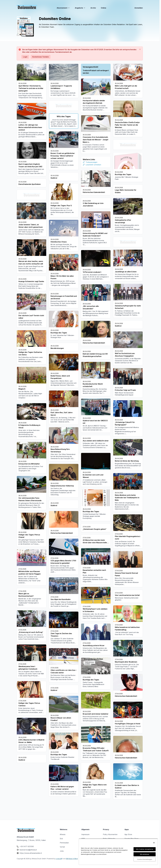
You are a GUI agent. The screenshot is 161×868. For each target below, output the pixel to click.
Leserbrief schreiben (93, 165)
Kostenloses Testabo (41, 57)
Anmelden (139, 8)
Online (104, 8)
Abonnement (63, 8)
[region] (118, 852)
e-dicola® (59, 859)
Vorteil (62, 847)
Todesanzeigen (91, 162)
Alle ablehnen (145, 854)
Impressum (85, 834)
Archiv (93, 8)
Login (25, 57)
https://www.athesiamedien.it (31, 853)
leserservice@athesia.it (28, 850)
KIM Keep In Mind (72, 859)
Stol (61, 839)
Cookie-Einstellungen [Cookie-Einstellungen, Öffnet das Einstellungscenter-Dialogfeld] (145, 859)
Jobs (62, 851)
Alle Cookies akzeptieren (145, 849)
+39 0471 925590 (27, 846)
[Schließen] (154, 843)
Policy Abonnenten (110, 834)
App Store (128, 834)
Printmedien (64, 843)
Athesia (63, 834)
